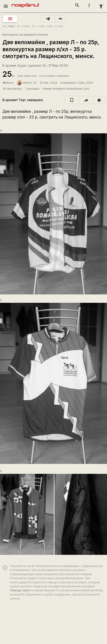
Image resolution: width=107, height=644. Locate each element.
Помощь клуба (20, 590)
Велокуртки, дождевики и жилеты (25, 35)
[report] (99, 100)
